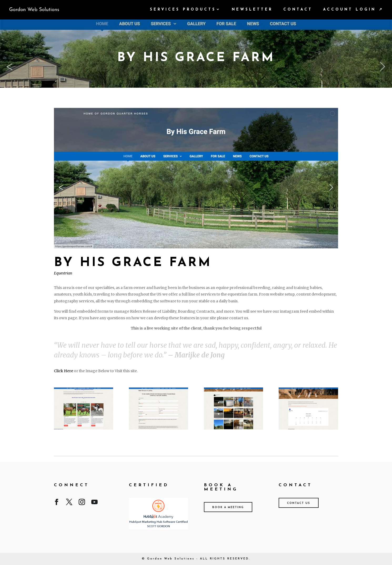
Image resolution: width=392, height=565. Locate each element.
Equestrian (63, 273)
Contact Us (299, 503)
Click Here (64, 371)
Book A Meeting (228, 507)
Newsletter (252, 10)
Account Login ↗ (353, 10)
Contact (298, 10)
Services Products (183, 10)
